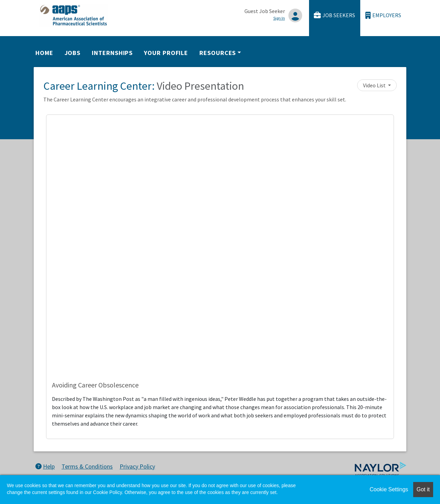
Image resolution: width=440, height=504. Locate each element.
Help (45, 466)
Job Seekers (334, 15)
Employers (383, 15)
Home (44, 53)
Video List (375, 85)
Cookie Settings (389, 489)
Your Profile (166, 53)
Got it (423, 489)
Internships (112, 53)
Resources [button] (218, 53)
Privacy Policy (137, 466)
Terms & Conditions (87, 466)
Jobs (73, 53)
